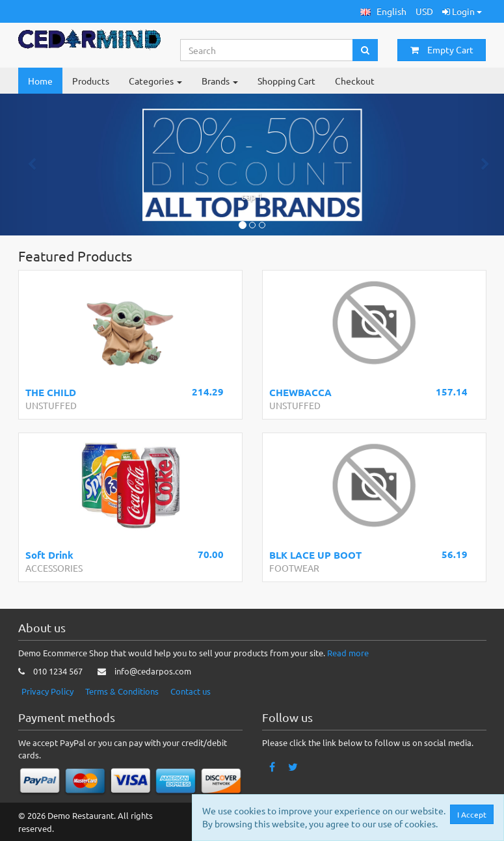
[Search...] (267, 50)
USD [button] (424, 11)
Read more (348, 653)
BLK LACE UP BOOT (315, 555)
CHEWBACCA (300, 392)
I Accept (475, 814)
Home (40, 81)
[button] (383, 11)
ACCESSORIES (54, 568)
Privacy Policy (47, 691)
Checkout (355, 81)
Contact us (191, 691)
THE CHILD (51, 392)
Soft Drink (49, 555)
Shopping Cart (286, 81)
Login (462, 11)
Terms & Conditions (122, 691)
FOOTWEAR (294, 568)
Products (91, 81)
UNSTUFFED (51, 405)
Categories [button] (155, 81)
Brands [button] (220, 81)
